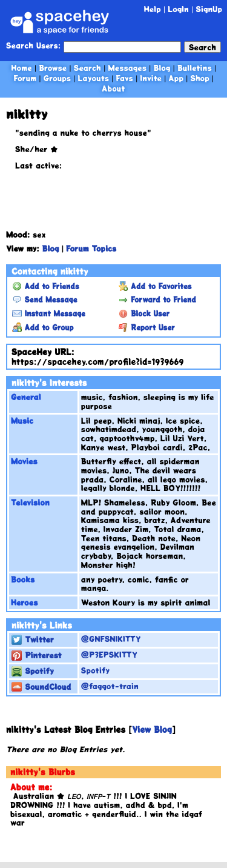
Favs (124, 78)
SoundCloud (41, 686)
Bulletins (195, 68)
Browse (53, 68)
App (176, 78)
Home (22, 68)
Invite (151, 78)
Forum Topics (91, 248)
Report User (147, 327)
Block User (144, 313)
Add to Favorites (155, 286)
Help (153, 9)
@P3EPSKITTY (109, 654)
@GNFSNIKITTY (111, 639)
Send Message (44, 299)
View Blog (152, 729)
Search (202, 47)
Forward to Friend (157, 299)
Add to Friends (46, 286)
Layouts (94, 78)
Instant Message (49, 313)
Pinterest (37, 655)
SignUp (209, 9)
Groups (57, 78)
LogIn (178, 9)
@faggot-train (110, 686)
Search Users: (33, 46)
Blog (162, 68)
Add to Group (43, 327)
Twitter (33, 639)
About (113, 88)
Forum (25, 78)
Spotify (33, 671)
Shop (199, 78)
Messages (127, 68)
